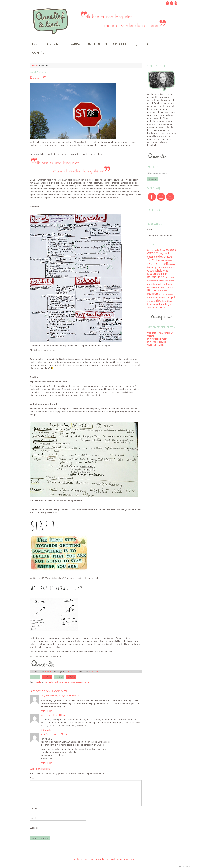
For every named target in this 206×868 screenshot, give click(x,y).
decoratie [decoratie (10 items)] (165, 256)
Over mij (54, 44)
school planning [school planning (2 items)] (153, 298)
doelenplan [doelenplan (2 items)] (168, 261)
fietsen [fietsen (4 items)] (151, 267)
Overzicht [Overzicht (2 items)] (170, 287)
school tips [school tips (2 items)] (162, 298)
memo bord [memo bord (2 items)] (170, 281)
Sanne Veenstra (127, 859)
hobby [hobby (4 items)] (166, 271)
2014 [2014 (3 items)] (149, 250)
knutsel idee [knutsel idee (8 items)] (156, 277)
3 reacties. (94, 671)
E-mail (34, 818)
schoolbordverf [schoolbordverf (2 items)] (168, 294)
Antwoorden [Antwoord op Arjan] (46, 763)
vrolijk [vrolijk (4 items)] (173, 304)
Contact (39, 53)
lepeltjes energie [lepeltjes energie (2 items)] (153, 281)
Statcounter (184, 867)
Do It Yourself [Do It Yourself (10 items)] (158, 264)
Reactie (34, 778)
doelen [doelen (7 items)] (159, 260)
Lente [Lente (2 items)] (172, 277)
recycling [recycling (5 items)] (163, 291)
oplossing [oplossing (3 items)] (151, 287)
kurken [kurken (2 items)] (167, 277)
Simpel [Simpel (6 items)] (171, 297)
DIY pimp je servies (157, 342)
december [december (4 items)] (152, 257)
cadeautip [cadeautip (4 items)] (171, 250)
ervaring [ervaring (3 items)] (172, 264)
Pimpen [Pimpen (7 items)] (152, 290)
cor (42, 715)
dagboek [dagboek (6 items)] (164, 253)
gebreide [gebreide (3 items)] (158, 267)
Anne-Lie (49, 671)
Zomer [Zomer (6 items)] (163, 307)
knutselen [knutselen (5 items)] (162, 274)
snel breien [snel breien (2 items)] (151, 301)
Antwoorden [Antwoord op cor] (46, 730)
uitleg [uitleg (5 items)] (166, 304)
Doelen (69, 671)
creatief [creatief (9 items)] (153, 253)
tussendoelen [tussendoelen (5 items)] (155, 304)
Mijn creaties (144, 44)
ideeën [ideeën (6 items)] (152, 274)
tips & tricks (69, 682)
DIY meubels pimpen (157, 339)
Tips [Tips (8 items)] (158, 301)
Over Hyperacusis (156, 345)
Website (34, 828)
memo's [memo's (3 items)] (162, 281)
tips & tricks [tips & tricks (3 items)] (167, 301)
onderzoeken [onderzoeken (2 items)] (169, 284)
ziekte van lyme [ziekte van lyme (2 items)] (153, 308)
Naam (34, 809)
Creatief (120, 44)
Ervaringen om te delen (87, 44)
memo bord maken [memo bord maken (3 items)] (155, 284)
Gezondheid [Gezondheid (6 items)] (155, 271)
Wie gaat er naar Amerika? (160, 333)
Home (37, 44)
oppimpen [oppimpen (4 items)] (161, 287)
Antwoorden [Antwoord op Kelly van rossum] (46, 711)
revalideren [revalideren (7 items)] (155, 294)
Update (151, 336)
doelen (39, 682)
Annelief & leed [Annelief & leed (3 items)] (159, 250)
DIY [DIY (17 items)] (151, 260)
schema (59, 682)
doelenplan (49, 682)
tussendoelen (82, 682)
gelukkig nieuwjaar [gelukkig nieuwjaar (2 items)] (169, 268)
